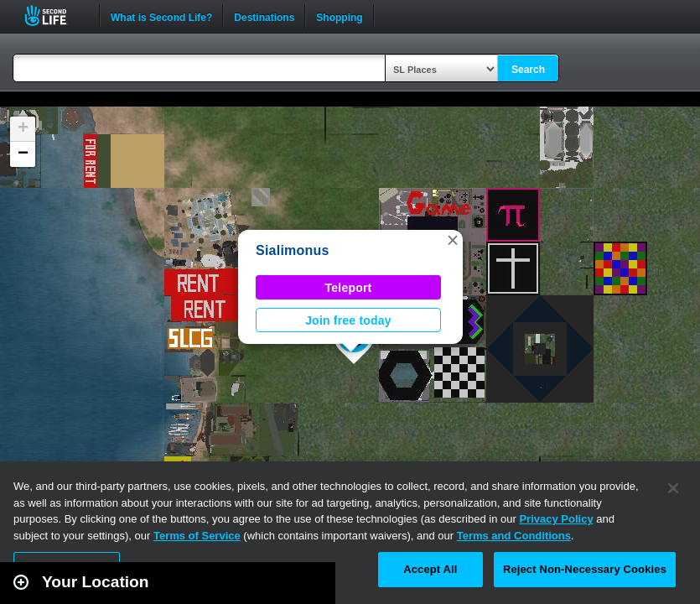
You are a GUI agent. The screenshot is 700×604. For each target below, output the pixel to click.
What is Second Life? (161, 16)
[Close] (673, 488)
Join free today (348, 320)
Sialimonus (293, 250)
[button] (453, 240)
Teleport (349, 288)
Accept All (430, 569)
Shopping (339, 16)
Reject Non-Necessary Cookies (585, 569)
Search (528, 70)
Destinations (264, 16)
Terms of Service (197, 536)
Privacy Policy (556, 519)
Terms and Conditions (514, 536)
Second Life (55, 16)
